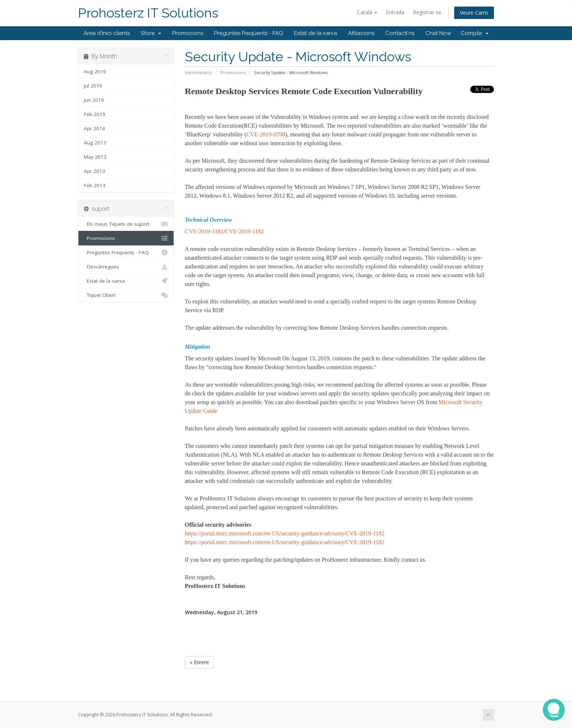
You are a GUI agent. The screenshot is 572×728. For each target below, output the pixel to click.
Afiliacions (361, 33)
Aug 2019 (95, 71)
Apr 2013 (94, 171)
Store (151, 33)
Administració (199, 72)
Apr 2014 (94, 128)
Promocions (188, 33)
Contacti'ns (400, 33)
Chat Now (438, 33)
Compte (475, 33)
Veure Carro (474, 13)
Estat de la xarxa (316, 33)
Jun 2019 (94, 100)
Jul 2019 (93, 86)
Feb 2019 (95, 114)
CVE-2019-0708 (266, 134)
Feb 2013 (95, 185)
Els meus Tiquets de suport (126, 224)
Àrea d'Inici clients (107, 33)
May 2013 (95, 157)
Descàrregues (126, 267)
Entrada (395, 12)
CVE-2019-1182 (244, 231)
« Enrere (199, 662)
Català (367, 12)
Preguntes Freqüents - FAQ (249, 33)
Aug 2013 (95, 143)
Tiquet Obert (126, 295)
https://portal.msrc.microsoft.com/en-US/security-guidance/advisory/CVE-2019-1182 (285, 533)
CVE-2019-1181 (204, 231)
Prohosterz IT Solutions (148, 13)
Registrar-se (427, 12)
